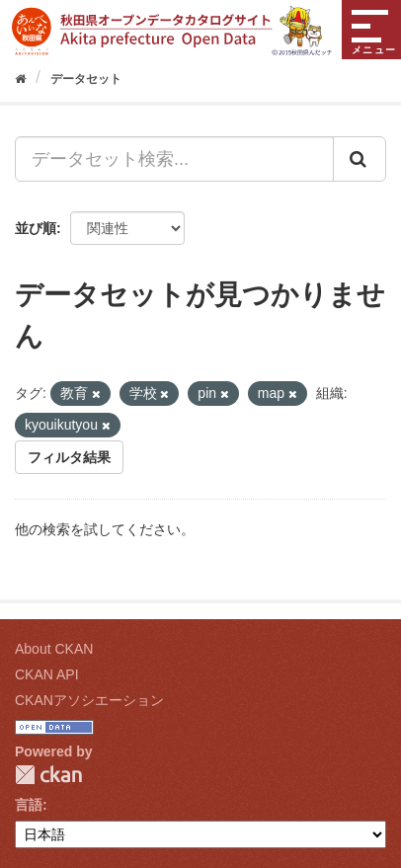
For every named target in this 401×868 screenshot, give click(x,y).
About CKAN (54, 649)
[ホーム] (20, 79)
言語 (29, 805)
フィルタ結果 (69, 457)
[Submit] (360, 159)
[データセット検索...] (174, 159)
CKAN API (47, 674)
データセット (86, 79)
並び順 (36, 228)
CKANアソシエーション (89, 700)
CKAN (48, 775)
